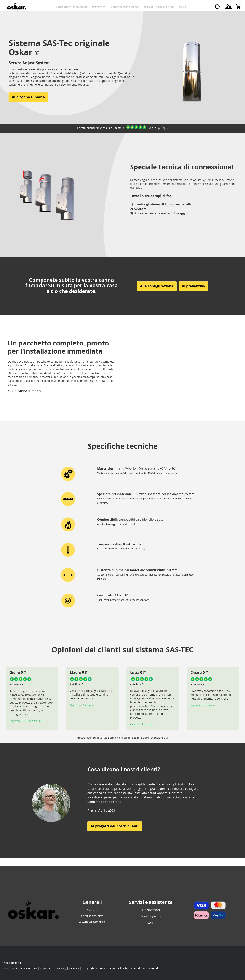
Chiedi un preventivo (92, 916)
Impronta (74, 969)
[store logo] (17, 7)
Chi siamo (92, 910)
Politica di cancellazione (24, 969)
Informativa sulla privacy (53, 969)
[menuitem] (73, 7)
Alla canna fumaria (26, 391)
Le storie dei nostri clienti (92, 922)
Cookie (151, 923)
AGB (6, 969)
